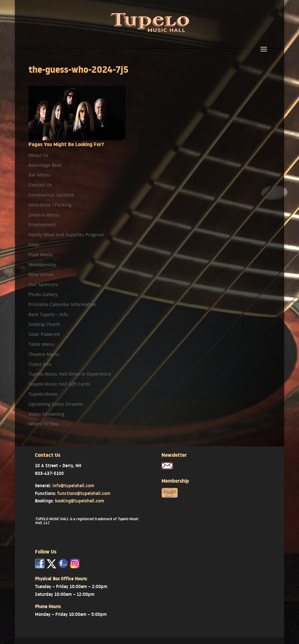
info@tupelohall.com (73, 486)
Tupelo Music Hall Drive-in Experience (70, 374)
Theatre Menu (44, 354)
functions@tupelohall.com (84, 493)
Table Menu (41, 344)
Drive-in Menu (44, 215)
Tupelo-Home (43, 394)
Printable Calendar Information (62, 304)
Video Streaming (46, 414)
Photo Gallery (43, 294)
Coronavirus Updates (51, 195)
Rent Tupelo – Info (48, 314)
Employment (42, 225)
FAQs (34, 245)
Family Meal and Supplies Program (66, 235)
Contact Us (40, 185)
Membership (42, 265)
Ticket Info (40, 364)
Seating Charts (44, 324)
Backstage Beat (45, 165)
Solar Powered (44, 334)
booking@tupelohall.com (80, 501)
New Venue (41, 274)
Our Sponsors (43, 284)
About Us (38, 155)
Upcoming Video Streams (56, 404)
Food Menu (41, 255)
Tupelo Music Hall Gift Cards (59, 384)
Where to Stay (44, 424)
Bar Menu (39, 175)
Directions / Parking (50, 205)
